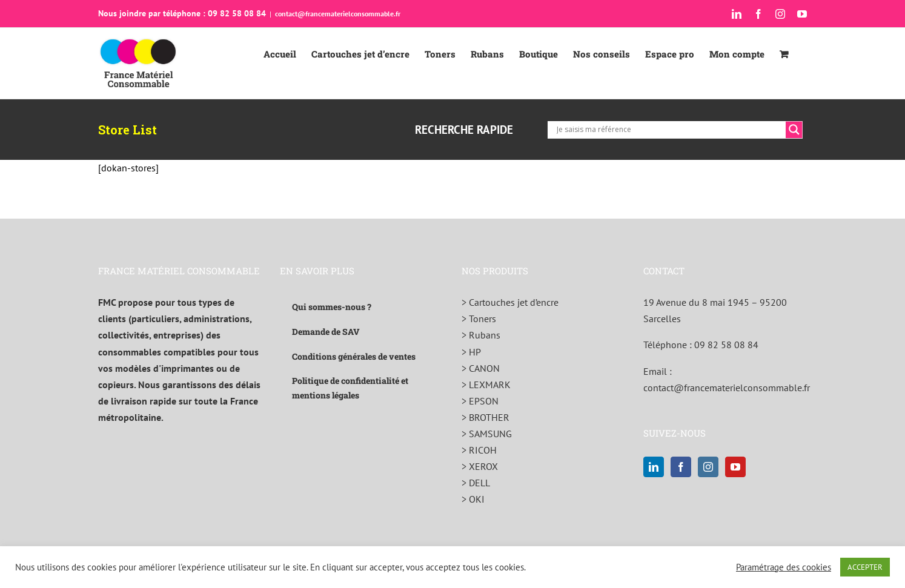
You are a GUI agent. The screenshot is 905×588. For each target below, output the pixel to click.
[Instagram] (708, 467)
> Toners (479, 319)
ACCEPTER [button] (865, 567)
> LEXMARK (486, 385)
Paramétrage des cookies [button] (784, 567)
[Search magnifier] (794, 130)
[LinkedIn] (654, 467)
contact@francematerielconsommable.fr (338, 14)
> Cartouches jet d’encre (510, 302)
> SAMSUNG (487, 434)
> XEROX (480, 466)
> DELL (476, 483)
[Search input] (670, 130)
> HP (471, 352)
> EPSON (480, 401)
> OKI (473, 499)
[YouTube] (735, 467)
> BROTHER (486, 417)
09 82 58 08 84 (726, 345)
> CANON (481, 368)
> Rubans (481, 335)
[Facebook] (681, 467)
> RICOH (479, 450)
